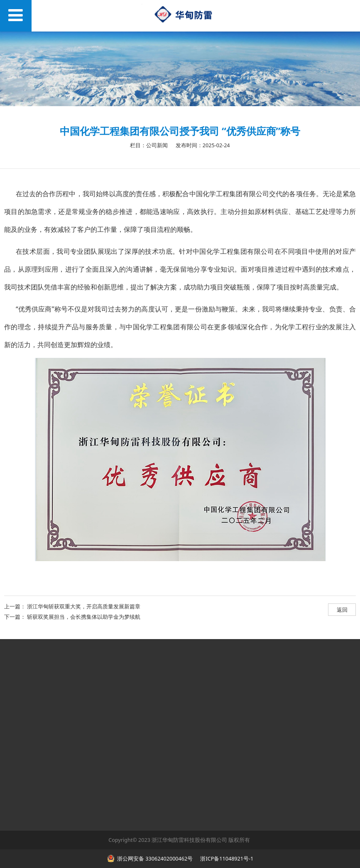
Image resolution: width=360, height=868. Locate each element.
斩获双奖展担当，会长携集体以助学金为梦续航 (84, 617)
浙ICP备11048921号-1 (226, 859)
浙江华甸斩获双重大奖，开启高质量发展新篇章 (84, 606)
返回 (342, 610)
